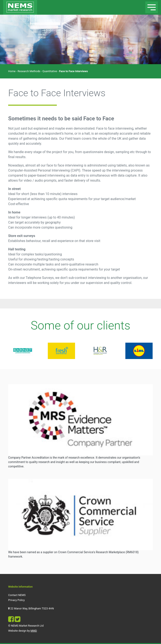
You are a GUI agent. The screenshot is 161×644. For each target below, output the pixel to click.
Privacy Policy (16, 600)
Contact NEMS (17, 595)
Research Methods (29, 71)
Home (12, 71)
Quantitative (50, 71)
